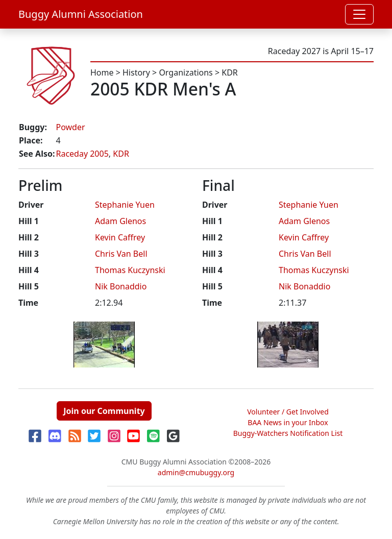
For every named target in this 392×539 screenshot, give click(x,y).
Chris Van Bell (121, 254)
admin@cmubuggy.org (196, 472)
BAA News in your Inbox (288, 422)
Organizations (186, 72)
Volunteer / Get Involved (288, 412)
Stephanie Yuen (125, 205)
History (136, 72)
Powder (70, 127)
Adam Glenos (120, 221)
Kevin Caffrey (120, 237)
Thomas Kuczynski (130, 270)
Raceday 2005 (82, 154)
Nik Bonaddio (121, 286)
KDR (230, 72)
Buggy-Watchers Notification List (288, 433)
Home (102, 72)
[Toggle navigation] (359, 14)
